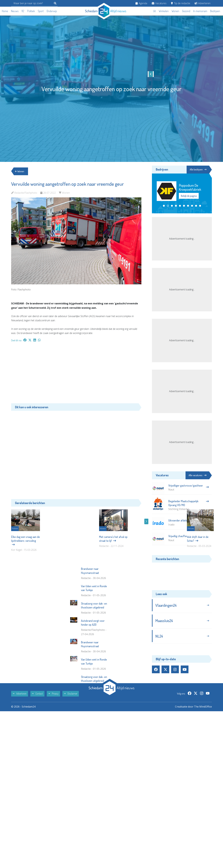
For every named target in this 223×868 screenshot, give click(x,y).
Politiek (31, 11)
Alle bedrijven (198, 169)
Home (5, 11)
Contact (37, 734)
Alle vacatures (198, 475)
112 (23, 11)
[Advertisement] (76, 374)
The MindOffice (203, 747)
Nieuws (15, 11)
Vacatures (159, 3)
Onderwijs (52, 11)
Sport (41, 11)
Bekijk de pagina (189, 194)
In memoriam (200, 11)
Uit (154, 11)
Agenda (141, 3)
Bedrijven (215, 11)
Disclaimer (71, 734)
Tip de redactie (181, 3)
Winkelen (164, 11)
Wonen (175, 11)
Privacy (53, 734)
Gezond (186, 11)
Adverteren (203, 3)
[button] (164, 206)
